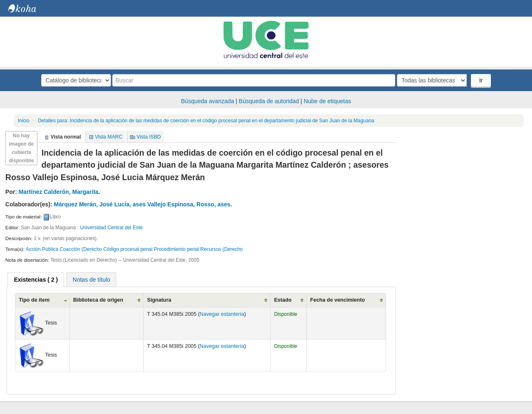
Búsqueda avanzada (208, 101)
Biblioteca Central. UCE (29, 8)
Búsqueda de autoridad (269, 101)
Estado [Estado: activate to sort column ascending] (283, 300)
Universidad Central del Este (111, 228)
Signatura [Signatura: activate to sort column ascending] (159, 300)
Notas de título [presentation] (91, 280)
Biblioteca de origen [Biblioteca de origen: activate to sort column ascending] (98, 300)
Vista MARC (109, 137)
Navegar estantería (222, 314)
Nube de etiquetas (328, 101)
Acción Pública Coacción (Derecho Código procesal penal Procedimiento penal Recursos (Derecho (134, 249)
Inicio (24, 121)
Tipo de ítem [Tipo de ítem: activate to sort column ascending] (34, 300)
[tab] (36, 280)
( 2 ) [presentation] (36, 280)
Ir (481, 80)
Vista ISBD (149, 137)
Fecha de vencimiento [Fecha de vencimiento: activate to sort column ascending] (337, 300)
